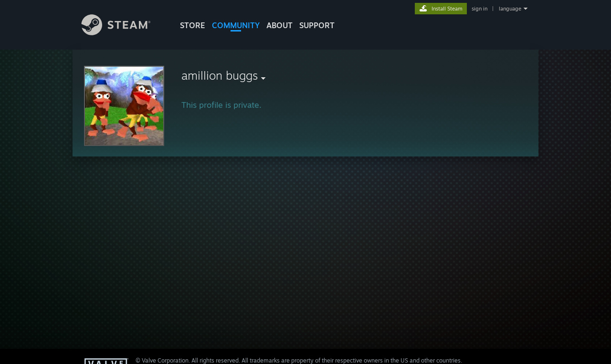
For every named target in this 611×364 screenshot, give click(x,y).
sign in (479, 9)
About (279, 25)
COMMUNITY (236, 25)
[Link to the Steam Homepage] (123, 33)
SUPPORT (317, 25)
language (510, 9)
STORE (193, 25)
